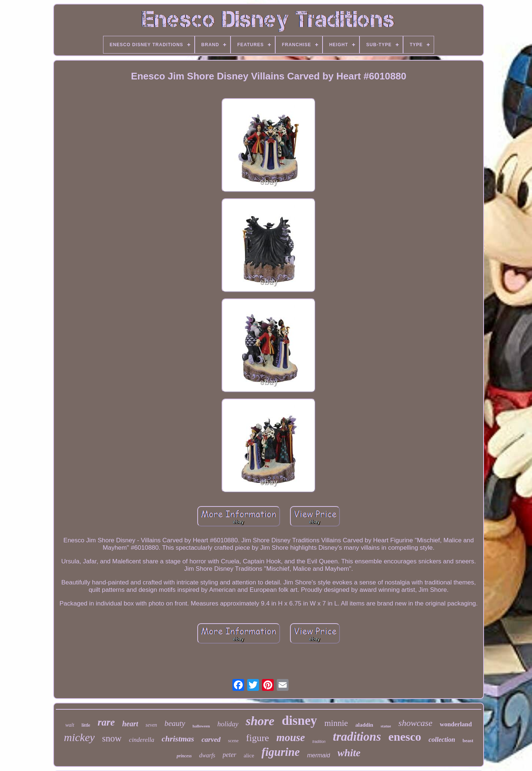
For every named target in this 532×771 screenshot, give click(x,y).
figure (258, 738)
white (349, 753)
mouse (291, 737)
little (86, 725)
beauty (175, 723)
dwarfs (207, 755)
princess (184, 756)
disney (299, 721)
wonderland (456, 724)
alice (249, 755)
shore (260, 721)
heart (130, 724)
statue (386, 726)
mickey (79, 737)
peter (230, 755)
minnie (336, 723)
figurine (281, 752)
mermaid (318, 755)
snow (112, 738)
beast (468, 741)
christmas (178, 739)
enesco (405, 737)
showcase (415, 723)
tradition (319, 742)
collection (442, 740)
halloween (201, 726)
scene (233, 741)
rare (106, 722)
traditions (357, 737)
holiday (228, 724)
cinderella (141, 740)
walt (70, 725)
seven (151, 725)
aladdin (364, 725)
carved (211, 739)
